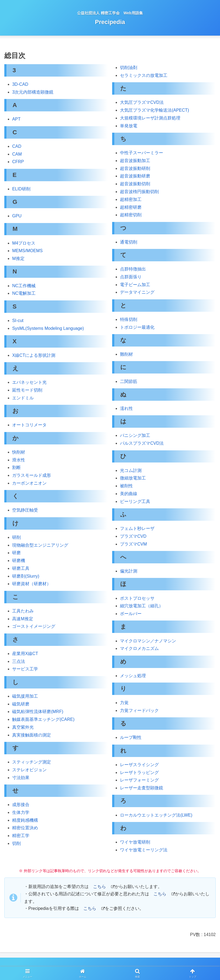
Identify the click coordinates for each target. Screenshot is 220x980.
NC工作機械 (24, 286)
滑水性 (19, 460)
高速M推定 (23, 619)
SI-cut (18, 321)
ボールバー (131, 614)
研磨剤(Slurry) (26, 576)
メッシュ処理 (133, 676)
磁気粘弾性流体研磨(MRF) (38, 712)
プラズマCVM (133, 544)
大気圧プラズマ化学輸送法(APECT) (154, 110)
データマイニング (137, 292)
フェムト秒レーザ (137, 528)
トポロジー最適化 (137, 327)
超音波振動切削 (135, 184)
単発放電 (129, 126)
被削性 (126, 486)
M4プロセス (24, 243)
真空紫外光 (23, 727)
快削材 (19, 452)
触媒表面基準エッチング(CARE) (43, 719)
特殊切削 (129, 319)
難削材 (126, 354)
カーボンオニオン (29, 483)
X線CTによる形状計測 (34, 355)
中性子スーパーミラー (142, 153)
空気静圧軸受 (25, 510)
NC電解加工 (24, 293)
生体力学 (21, 812)
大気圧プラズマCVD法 (142, 102)
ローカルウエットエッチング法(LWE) (156, 815)
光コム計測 (131, 470)
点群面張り (131, 277)
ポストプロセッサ (137, 598)
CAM (17, 154)
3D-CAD (20, 84)
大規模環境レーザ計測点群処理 (150, 118)
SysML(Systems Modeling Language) (48, 328)
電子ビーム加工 (135, 285)
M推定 (18, 258)
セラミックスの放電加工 (144, 75)
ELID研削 (21, 189)
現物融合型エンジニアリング (40, 545)
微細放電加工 (133, 478)
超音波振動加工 (135, 161)
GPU (17, 216)
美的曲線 (129, 494)
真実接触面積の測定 (32, 735)
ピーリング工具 (135, 501)
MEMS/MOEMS (27, 251)
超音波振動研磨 (135, 176)
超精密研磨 (131, 207)
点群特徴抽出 (133, 269)
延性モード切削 (27, 390)
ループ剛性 (131, 737)
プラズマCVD (133, 536)
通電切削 (129, 242)
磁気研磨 (21, 704)
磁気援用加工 (25, 696)
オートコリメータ (29, 425)
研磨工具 (21, 568)
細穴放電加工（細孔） (142, 606)
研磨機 (19, 561)
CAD (17, 146)
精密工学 (21, 836)
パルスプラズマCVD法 (142, 443)
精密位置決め (25, 828)
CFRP (18, 162)
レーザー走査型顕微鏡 (142, 788)
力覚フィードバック (139, 710)
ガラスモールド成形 (32, 475)
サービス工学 (25, 669)
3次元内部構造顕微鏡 (33, 92)
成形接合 (21, 805)
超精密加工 (131, 199)
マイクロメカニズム (139, 648)
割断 (16, 467)
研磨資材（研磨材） (32, 584)
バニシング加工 (135, 435)
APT (16, 119)
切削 (16, 843)
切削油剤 (129, 68)
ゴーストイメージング (34, 626)
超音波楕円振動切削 (139, 192)
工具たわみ (23, 611)
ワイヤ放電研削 (135, 842)
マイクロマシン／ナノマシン (148, 641)
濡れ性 (126, 408)
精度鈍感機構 (25, 820)
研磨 (16, 553)
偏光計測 (129, 571)
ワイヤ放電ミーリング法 (144, 850)
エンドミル (23, 398)
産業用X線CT (25, 654)
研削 (16, 537)
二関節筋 (129, 381)
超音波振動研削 (135, 168)
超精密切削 (131, 215)
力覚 (124, 703)
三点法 (19, 661)
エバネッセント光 (29, 382)
